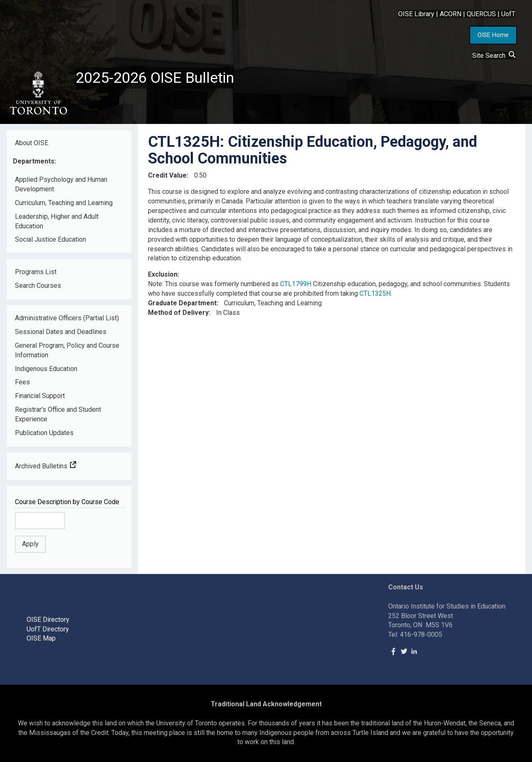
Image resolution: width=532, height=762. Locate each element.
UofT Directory (48, 629)
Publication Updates (44, 433)
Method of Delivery (178, 313)
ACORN (451, 14)
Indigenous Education (46, 369)
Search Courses (38, 286)
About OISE (32, 143)
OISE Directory (48, 620)
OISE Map (41, 638)
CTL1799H (296, 284)
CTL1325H (375, 293)
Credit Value (167, 175)
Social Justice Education (50, 239)
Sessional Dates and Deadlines (61, 332)
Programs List (36, 272)
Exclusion (163, 274)
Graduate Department (182, 303)
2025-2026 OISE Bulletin (155, 78)
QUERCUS (481, 14)
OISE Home (493, 35)
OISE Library (416, 14)
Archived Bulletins (46, 466)
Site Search (494, 56)
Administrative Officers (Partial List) (67, 318)
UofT (508, 14)
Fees (22, 382)
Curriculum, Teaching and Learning (64, 203)
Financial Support (40, 396)
